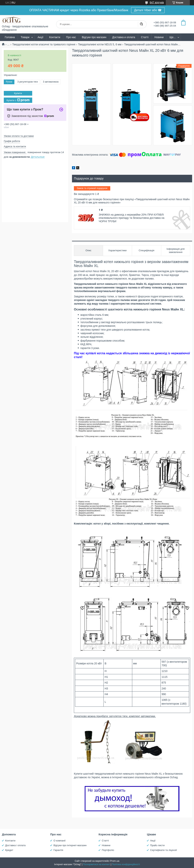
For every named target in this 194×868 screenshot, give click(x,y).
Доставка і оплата (15, 845)
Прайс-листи (157, 845)
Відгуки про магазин (94, 37)
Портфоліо (108, 850)
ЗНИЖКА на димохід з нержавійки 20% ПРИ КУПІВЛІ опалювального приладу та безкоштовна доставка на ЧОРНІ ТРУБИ (131, 218)
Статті (145, 37)
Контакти (55, 37)
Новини (159, 37)
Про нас (71, 37)
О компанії (59, 841)
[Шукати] (141, 24)
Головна (10, 37)
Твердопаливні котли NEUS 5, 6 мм (100, 44)
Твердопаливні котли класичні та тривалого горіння (44, 44)
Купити (18, 93)
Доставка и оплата (124, 37)
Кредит (9, 850)
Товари (25, 37)
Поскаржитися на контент (96, 864)
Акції (40, 37)
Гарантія (58, 850)
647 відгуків (157, 2)
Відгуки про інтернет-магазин (70, 845)
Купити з (18, 100)
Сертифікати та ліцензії (163, 850)
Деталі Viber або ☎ (148, 10)
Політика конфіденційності (126, 864)
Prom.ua (115, 861)
